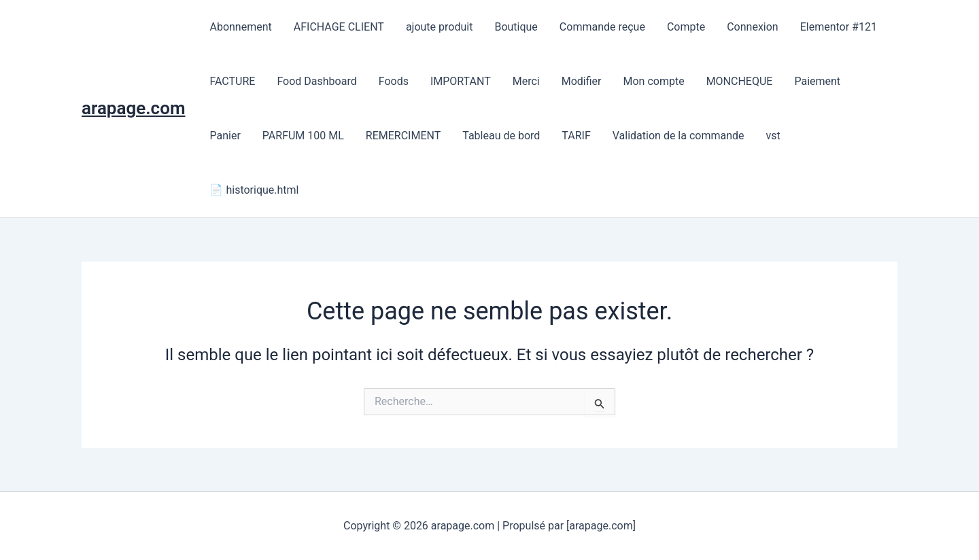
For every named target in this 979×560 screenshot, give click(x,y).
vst (773, 136)
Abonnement (240, 27)
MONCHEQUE (740, 81)
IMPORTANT (461, 81)
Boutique (516, 27)
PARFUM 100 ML (303, 136)
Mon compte (653, 81)
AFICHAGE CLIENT (339, 27)
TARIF (576, 136)
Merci (526, 81)
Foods (394, 81)
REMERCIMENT (403, 136)
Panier (225, 136)
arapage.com (133, 108)
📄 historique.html (254, 190)
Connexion (752, 27)
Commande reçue (602, 27)
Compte (686, 27)
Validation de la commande (679, 136)
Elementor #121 (839, 27)
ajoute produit (440, 27)
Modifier (582, 81)
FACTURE (232, 81)
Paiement (817, 81)
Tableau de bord (501, 136)
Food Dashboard (316, 81)
